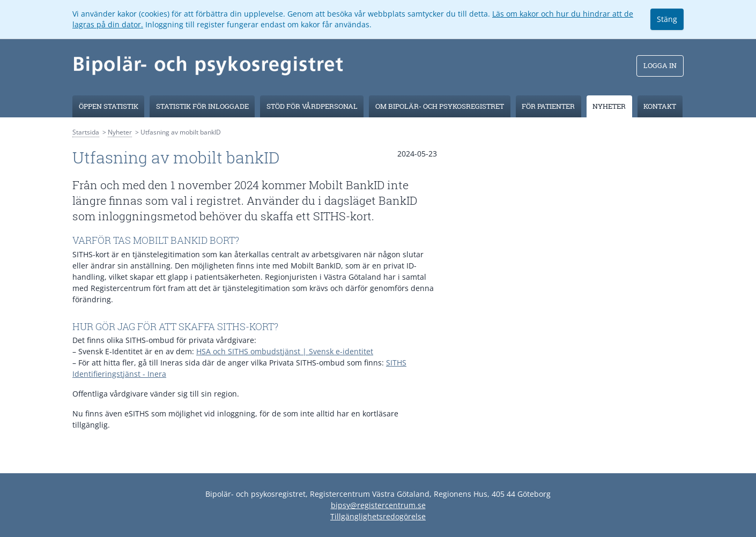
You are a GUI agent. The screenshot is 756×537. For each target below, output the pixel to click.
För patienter (548, 106)
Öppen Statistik (109, 106)
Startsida (86, 132)
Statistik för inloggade (202, 106)
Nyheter (609, 106)
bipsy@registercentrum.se (378, 505)
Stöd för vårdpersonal (312, 106)
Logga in (660, 65)
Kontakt (660, 106)
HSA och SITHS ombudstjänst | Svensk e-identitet (285, 351)
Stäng (667, 19)
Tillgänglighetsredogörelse (378, 516)
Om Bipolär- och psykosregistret (440, 106)
